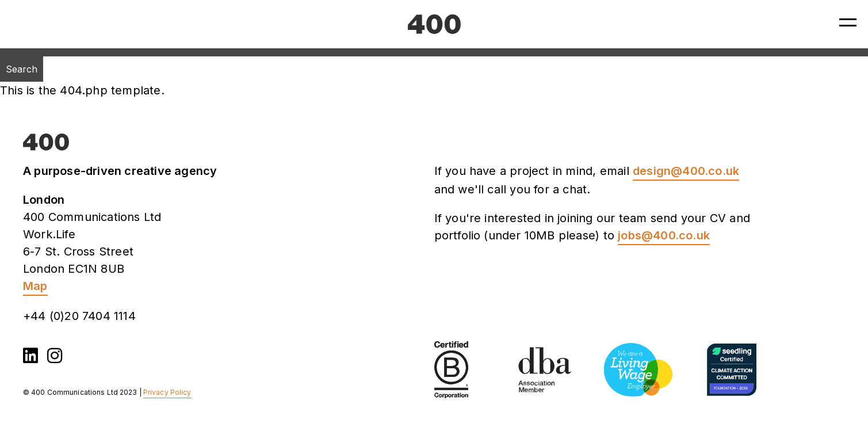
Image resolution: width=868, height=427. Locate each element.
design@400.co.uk (686, 171)
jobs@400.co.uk (664, 235)
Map (35, 286)
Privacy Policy (167, 392)
